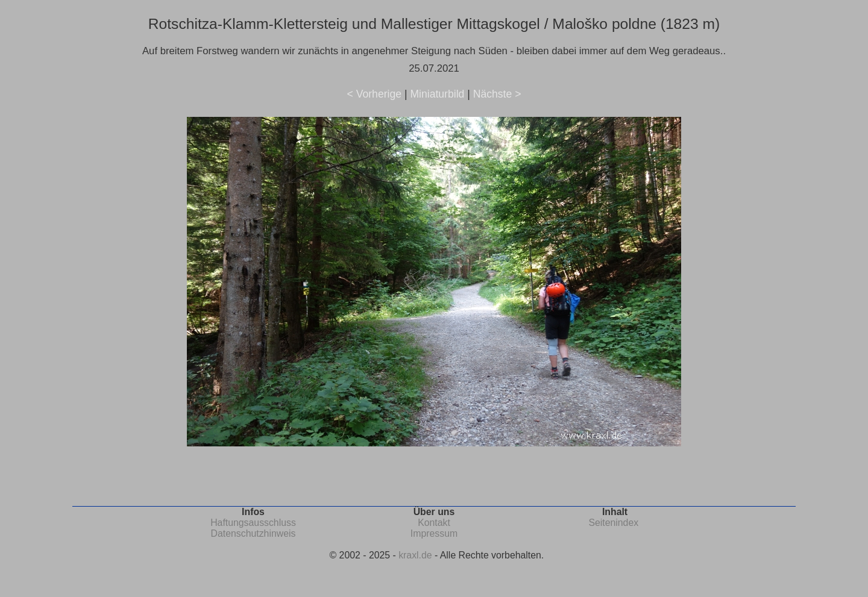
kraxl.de (415, 555)
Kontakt (434, 523)
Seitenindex (613, 523)
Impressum (434, 533)
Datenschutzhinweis (253, 533)
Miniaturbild (437, 94)
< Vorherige (374, 94)
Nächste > (497, 94)
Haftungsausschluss (253, 523)
